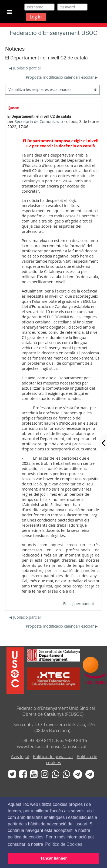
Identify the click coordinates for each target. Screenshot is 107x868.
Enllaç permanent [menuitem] (79, 604)
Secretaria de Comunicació (39, 121)
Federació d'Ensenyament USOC (54, 33)
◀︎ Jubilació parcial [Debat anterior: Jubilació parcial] (25, 68)
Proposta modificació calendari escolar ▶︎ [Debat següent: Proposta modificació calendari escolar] (62, 77)
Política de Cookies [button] (64, 844)
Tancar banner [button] (54, 858)
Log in (36, 17)
